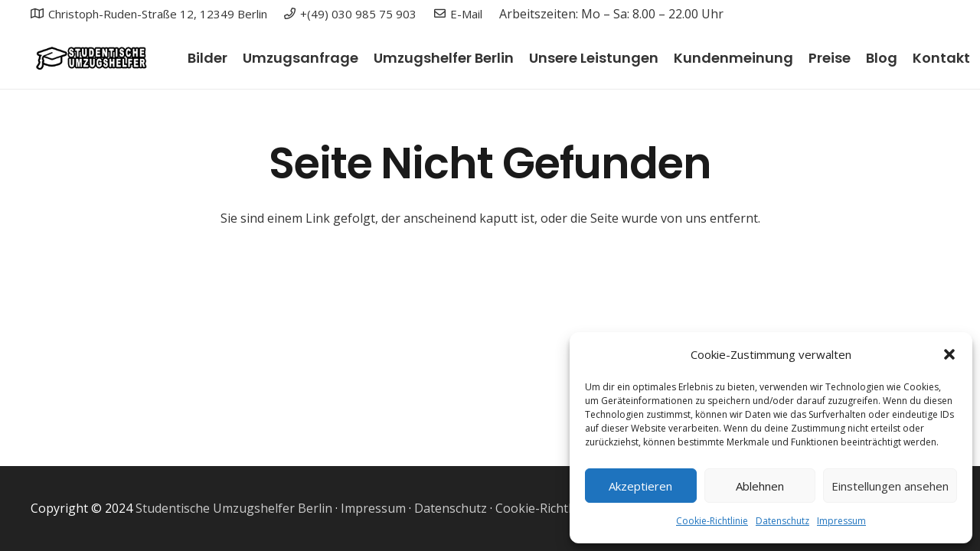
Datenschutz (782, 521)
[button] (949, 354)
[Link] (91, 58)
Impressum (841, 521)
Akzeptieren (640, 486)
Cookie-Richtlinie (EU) (557, 508)
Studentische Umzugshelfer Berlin (234, 508)
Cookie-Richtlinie (712, 521)
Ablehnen (760, 486)
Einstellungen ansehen (890, 486)
